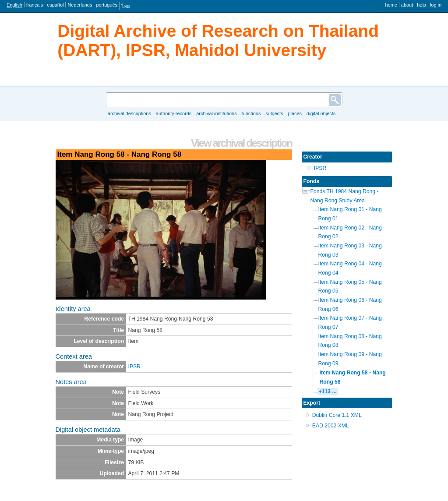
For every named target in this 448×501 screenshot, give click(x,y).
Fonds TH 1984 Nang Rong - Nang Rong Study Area (345, 196)
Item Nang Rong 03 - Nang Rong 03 (350, 250)
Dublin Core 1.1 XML (337, 415)
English (14, 5)
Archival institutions (216, 113)
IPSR (134, 367)
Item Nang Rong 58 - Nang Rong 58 (353, 377)
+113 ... (328, 392)
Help (422, 5)
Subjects (274, 113)
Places (295, 113)
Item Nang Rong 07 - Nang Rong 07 (350, 323)
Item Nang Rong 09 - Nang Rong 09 (350, 359)
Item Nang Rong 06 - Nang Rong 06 (350, 305)
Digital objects (321, 113)
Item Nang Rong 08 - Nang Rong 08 (350, 341)
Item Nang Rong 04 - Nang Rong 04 (350, 268)
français (35, 5)
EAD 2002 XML (331, 426)
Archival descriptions (129, 113)
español (55, 5)
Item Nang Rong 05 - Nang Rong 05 (350, 287)
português (107, 5)
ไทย (125, 6)
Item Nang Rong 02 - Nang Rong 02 (350, 232)
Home (391, 5)
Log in (436, 5)
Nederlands (80, 5)
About (407, 5)
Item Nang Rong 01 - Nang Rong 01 (350, 214)
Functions (251, 113)
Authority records (174, 113)
